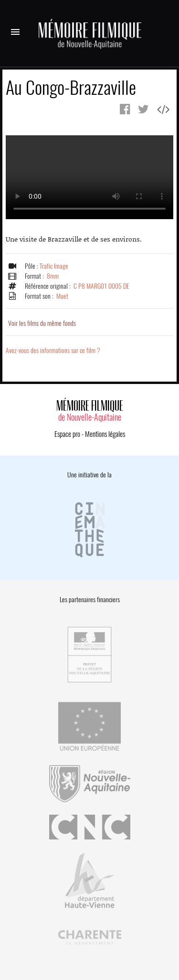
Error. (89, 177)
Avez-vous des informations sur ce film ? (53, 350)
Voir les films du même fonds (42, 323)
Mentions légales (105, 434)
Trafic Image (54, 266)
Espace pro (67, 434)
